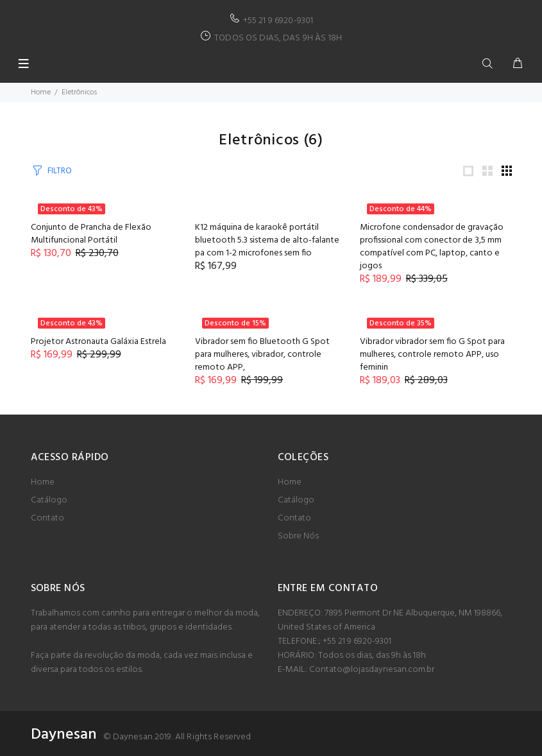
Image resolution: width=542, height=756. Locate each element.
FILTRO (59, 171)
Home (41, 92)
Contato (47, 518)
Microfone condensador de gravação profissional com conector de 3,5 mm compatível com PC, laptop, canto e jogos (432, 247)
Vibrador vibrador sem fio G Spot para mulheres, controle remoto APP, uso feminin (432, 355)
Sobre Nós (298, 536)
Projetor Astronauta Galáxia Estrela (98, 342)
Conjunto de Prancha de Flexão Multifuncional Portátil (91, 234)
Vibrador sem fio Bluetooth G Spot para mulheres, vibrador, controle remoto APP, (262, 355)
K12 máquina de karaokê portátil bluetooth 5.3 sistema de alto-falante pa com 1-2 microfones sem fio (267, 240)
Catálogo (49, 500)
